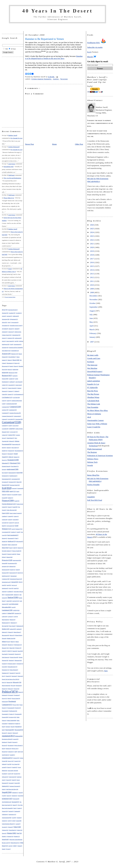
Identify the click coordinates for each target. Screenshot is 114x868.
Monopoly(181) (5, 648)
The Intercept (92, 365)
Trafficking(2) (5, 814)
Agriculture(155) (6, 325)
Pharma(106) (9, 682)
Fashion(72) (10, 498)
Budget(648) (5, 373)
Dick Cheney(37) (15, 448)
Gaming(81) (11, 516)
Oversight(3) (5, 667)
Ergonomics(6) (5, 482)
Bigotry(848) (16, 360)
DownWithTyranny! (95, 371)
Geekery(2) (16, 516)
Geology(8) (11, 523)
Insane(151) (13, 570)
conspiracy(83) (5, 410)
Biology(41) (17, 363)
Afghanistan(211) (14, 319)
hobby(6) (15, 548)
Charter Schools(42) (12, 388)
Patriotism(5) (14, 676)
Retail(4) (10, 742)
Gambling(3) (5, 516)
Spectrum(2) (11, 783)
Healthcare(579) (12, 541)
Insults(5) (18, 570)
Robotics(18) (9, 749)
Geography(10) (5, 523)
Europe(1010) (6, 485)
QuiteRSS (91, 497)
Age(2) (9, 322)
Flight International (94, 449)
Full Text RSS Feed (95, 500)
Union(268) (19, 821)
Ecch (89, 52)
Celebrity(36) (5, 385)
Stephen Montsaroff (14, 147)
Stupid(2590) (7, 792)
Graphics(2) (14, 532)
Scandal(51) (12, 755)
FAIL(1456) (6, 491)
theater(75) (15, 805)
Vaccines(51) (5, 827)
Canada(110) (12, 379)
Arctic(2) (4, 341)
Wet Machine (92, 368)
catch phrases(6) (19, 382)
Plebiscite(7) (11, 689)
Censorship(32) (11, 385)
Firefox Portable (93, 485)
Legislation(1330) (7, 610)
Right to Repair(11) (19, 745)
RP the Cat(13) (15, 749)
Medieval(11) (5, 632)
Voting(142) (20, 830)
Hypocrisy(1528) (7, 560)
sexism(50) (4, 767)
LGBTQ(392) (16, 610)
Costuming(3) (5, 426)
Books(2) (12, 366)
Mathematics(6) (20, 626)
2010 (92, 285)
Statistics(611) (6, 786)
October (93, 303)
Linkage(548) (11, 613)
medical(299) (13, 629)
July (91, 315)
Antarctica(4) (11, 332)
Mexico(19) (12, 635)
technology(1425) (7, 799)
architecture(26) (18, 338)
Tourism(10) (11, 811)
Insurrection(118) (13, 573)
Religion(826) (19, 736)
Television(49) (16, 799)
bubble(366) (15, 369)
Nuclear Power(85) (14, 657)
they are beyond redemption (12, 178)
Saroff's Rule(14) (6, 755)
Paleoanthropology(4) (13, 667)
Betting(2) (10, 360)
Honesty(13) (20, 548)
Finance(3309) (8, 501)
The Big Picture (93, 394)
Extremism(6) (20, 488)
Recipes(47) (5, 733)
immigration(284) (17, 560)
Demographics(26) (16, 444)
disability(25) (5, 451)
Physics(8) (13, 686)
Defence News (93, 459)
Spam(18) (14, 780)
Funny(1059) (6, 513)
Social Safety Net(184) (13, 771)
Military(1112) (6, 642)
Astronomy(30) (5, 347)
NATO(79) (10, 651)
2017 (92, 259)
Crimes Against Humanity (42, 79)
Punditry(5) (18, 724)
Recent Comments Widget (10, 297)
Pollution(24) (5, 695)
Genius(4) (10, 520)
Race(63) (13, 727)
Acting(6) (4, 316)
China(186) (4, 394)
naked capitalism (94, 381)
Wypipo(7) (8, 849)
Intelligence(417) (6, 576)
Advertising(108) (6, 319)
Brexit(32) (10, 369)
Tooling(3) (20, 808)
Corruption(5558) (12, 422)
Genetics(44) (5, 520)
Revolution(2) (11, 745)
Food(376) (17, 501)
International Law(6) (6, 582)
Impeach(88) (5, 563)
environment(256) (16, 479)
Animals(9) (17, 329)
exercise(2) (14, 488)
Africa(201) (5, 322)
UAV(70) (10, 821)
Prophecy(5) (12, 714)
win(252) (11, 846)
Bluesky (92, 57)
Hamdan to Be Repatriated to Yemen (44, 39)
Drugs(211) (5, 460)
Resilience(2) (5, 742)
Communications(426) (11, 404)
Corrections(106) (19, 419)
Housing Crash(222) (12, 554)
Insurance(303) (5, 573)
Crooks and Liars (94, 358)
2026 (92, 225)
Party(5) (4, 676)
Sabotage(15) (11, 752)
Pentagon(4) (20, 676)
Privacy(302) (16, 705)
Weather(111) (17, 836)
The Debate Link (94, 404)
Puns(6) (4, 727)
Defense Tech (92, 462)
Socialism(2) (5, 774)
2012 (92, 277)
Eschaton (91, 362)
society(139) (11, 774)
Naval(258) (20, 651)
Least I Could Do (94, 427)
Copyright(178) (11, 419)
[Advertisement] (57, 27)
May (91, 322)
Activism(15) (9, 316)
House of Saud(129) (17, 551)
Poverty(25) (5, 698)
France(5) (10, 507)
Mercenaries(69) (6, 635)
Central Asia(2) (19, 385)
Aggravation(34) (15, 322)
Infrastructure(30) (6, 570)
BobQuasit (11, 175)
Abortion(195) (5, 313)
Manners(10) (13, 620)
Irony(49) (11, 588)
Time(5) (15, 808)
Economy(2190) (13, 460)
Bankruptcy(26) (15, 354)
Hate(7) (17, 538)
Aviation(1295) (6, 354)
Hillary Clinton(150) (13, 545)
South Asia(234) (13, 777)
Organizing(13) (20, 664)
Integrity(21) (20, 573)
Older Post (79, 144)
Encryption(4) (5, 473)
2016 (92, 262)
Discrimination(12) (19, 451)
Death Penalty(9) (11, 438)
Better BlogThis (93, 475)
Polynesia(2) (11, 695)
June (91, 318)
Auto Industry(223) (6, 351)
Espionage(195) (12, 482)
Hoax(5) (11, 548)
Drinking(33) (16, 457)
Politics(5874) (10, 692)
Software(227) (5, 777)
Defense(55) (12, 441)
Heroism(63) (5, 545)
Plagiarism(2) (19, 686)
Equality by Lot (93, 384)
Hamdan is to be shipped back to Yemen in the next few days (54, 57)
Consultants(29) (5, 413)
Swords (90, 465)
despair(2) (9, 448)
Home (54, 144)
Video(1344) (17, 827)
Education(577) (6, 463)
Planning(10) (5, 689)
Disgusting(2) (10, 454)
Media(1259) (6, 629)
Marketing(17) (14, 623)
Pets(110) (4, 682)
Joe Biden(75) (10, 592)
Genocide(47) (16, 520)
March (92, 329)
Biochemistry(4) (10, 363)
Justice (56, 79)
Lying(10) (16, 617)
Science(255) (16, 758)
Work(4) (4, 849)
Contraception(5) (17, 416)
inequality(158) (5, 566)
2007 (92, 342)
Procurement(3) (5, 711)
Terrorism (64, 79)
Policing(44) (17, 689)
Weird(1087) (5, 839)
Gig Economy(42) (10, 526)
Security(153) (17, 761)
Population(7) (17, 695)
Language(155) (16, 601)
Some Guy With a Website (97, 424)
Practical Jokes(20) (16, 698)
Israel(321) (16, 588)
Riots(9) (4, 749)
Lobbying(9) (5, 617)
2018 (92, 255)
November (94, 299)
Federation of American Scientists (100, 456)
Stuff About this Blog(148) (12, 789)
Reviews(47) (5, 745)
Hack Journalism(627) (13, 535)
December (94, 296)
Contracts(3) (5, 419)
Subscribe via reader (95, 47)
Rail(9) (3, 730)
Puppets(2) (8, 727)
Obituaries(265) (18, 660)
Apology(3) (4, 338)
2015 (92, 266)
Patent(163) (8, 676)
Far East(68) (15, 495)
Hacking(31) (5, 538)
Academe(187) (12, 313)
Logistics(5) (10, 617)
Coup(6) (10, 426)
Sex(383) (9, 764)
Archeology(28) (11, 338)
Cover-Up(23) (15, 426)
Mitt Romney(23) (18, 645)
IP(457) (21, 582)
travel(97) (14, 818)
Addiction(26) (16, 316)
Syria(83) (4, 796)
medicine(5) (19, 629)
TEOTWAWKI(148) (6, 802)
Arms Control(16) (10, 341)
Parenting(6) (12, 673)
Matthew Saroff (13, 135)
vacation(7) (18, 824)
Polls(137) (21, 692)
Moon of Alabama (94, 414)
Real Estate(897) (10, 730)
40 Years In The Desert (57, 11)
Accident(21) (19, 313)
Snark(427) (15, 767)
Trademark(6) (17, 811)
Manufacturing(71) (6, 623)
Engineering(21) (5, 476)
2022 (92, 240)
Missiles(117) (11, 645)
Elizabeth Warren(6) (6, 466)
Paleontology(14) (6, 670)
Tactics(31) (9, 796)
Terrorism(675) (15, 802)
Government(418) (6, 532)
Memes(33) (11, 632)
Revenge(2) (15, 742)
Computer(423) (6, 407)
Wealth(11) (4, 836)
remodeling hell (8, 167)
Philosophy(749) (17, 682)
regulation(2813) (8, 736)
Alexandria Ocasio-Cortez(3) (16, 325)
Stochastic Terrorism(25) (15, 786)
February (93, 333)
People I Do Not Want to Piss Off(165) (11, 679)
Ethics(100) (19, 482)
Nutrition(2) (11, 660)
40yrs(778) (5, 310)
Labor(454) (9, 601)
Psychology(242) (12, 717)
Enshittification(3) (13, 476)
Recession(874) (19, 730)
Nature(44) (15, 651)
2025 (92, 229)
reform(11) (10, 733)
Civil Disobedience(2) (19, 394)
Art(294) (17, 341)
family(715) (13, 491)
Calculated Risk (93, 401)
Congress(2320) (15, 407)
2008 (92, 292)
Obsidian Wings (93, 397)
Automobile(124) (15, 351)
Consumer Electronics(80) (15, 413)
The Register (92, 452)
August (92, 311)
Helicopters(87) (20, 541)
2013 (92, 274)
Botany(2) (16, 366)
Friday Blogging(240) (12, 510)
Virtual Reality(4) (13, 830)
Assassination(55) (18, 344)
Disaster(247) (11, 451)
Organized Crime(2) (12, 664)
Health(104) (5, 541)
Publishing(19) (12, 724)
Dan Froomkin (93, 407)
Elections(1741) (15, 463)
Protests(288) (5, 717)
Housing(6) (4, 554)
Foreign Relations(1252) (9, 504)
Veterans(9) (11, 827)
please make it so (9, 198)
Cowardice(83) (5, 429)
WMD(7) (15, 846)
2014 (92, 270)
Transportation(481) (7, 818)
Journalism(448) (9, 595)
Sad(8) (16, 752)
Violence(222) (5, 830)
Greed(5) (18, 532)
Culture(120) (5, 435)
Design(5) (4, 448)
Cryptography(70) (14, 432)
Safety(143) (20, 752)
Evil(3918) (7, 488)
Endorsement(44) (12, 473)
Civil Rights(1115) (7, 397)
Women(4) (20, 846)
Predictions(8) (5, 702)
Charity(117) (5, 388)
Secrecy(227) (11, 761)
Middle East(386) (11, 638)
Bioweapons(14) (5, 366)
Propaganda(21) (5, 714)
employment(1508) (13, 469)
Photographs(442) (6, 685)
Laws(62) (14, 607)
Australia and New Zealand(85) (16, 347)
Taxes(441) (21, 796)
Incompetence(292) (12, 563)
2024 (92, 232)
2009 (92, 289)
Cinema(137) (10, 394)
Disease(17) (5, 454)
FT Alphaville (92, 387)
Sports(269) (17, 783)
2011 (92, 281)
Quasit (10, 269)
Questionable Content (95, 420)
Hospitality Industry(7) (7, 551)
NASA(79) (4, 651)
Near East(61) (5, 654)
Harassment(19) (11, 538)
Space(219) (9, 780)
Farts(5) (20, 495)
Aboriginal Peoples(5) (13, 310)
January (93, 337)
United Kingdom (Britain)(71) (9, 824)
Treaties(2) (19, 818)
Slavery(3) (9, 767)
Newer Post (29, 144)
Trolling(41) (5, 821)
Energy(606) (20, 473)
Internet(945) (15, 582)
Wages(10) (4, 833)
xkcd (89, 417)
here (106, 671)
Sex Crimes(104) (16, 764)
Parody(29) (18, 673)
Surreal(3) (21, 793)
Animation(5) (5, 332)
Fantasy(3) (9, 495)
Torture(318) (5, 811)
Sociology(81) (17, 774)
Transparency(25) (12, 814)
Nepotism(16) (11, 654)
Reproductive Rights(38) (7, 739)
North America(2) (6, 657)
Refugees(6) (15, 733)
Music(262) (12, 648)
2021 (92, 244)
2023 (92, 236)
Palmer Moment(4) (14, 670)
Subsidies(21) (15, 793)
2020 (92, 247)
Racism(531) (18, 727)
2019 (92, 251)
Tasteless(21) (15, 796)
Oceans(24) (4, 664)
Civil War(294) (16, 397)
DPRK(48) (11, 457)
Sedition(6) (4, 764)
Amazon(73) (11, 329)
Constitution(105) (13, 410)
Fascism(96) (5, 498)
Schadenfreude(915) (7, 758)
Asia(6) (12, 344)
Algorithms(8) (5, 329)
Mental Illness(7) (17, 632)
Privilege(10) (18, 708)
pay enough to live (16, 138)
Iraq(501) (9, 585)
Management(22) (6, 620)
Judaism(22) (16, 595)
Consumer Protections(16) (8, 416)
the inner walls (93, 355)
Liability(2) (4, 613)
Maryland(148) (5, 626)
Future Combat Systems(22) (16, 513)
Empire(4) (4, 469)
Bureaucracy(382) (13, 373)
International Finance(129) (16, 579)
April (92, 326)
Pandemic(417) (6, 673)
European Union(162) (15, 485)
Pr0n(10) (9, 698)
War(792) (19, 833)
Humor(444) (9, 557)
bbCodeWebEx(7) (12, 357)
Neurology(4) (18, 654)
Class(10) (4, 401)
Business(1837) (7, 376)
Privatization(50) (11, 708)
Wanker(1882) (12, 833)
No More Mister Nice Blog (97, 410)
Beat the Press (93, 391)
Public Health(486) (12, 720)
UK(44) (14, 821)
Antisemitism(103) (16, 335)
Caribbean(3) (12, 382)
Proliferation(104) (13, 711)
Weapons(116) (10, 836)
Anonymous (12, 164)
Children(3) (17, 391)
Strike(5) (4, 789)
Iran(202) (4, 585)
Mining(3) (13, 642)
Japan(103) (4, 592)
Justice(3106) (13, 597)
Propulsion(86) (18, 714)
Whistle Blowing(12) (15, 843)
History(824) (5, 548)
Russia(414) (5, 752)
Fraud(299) (15, 507)
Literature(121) (18, 613)
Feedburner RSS (97, 43)
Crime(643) (12, 429)
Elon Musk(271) (15, 466)
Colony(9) (9, 401)
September (94, 307)
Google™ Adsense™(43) (17, 529)
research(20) (16, 739)
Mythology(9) (18, 648)
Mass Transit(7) (12, 626)
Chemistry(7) (11, 391)
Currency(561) (12, 435)
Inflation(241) (12, 566)
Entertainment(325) (6, 479)
